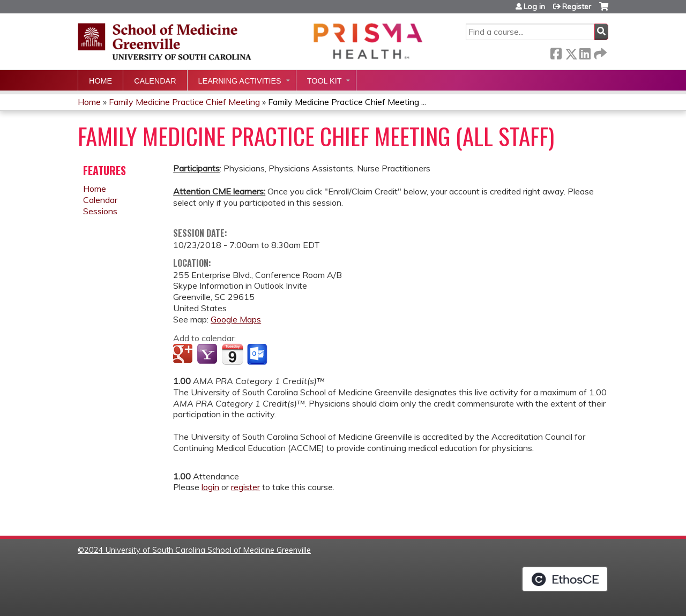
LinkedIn (585, 52)
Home (100, 81)
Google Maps (236, 319)
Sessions (100, 211)
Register (577, 6)
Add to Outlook (258, 355)
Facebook (556, 52)
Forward (599, 52)
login (210, 487)
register (245, 487)
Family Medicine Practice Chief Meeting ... (347, 102)
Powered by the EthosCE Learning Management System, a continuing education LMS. (565, 579)
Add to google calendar (184, 355)
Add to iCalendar (232, 354)
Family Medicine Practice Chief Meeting (184, 102)
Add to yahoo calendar (208, 355)
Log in (534, 6)
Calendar (155, 81)
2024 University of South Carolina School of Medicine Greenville (197, 550)
